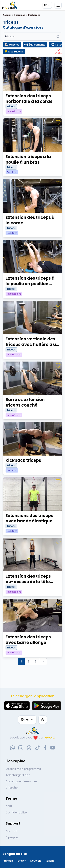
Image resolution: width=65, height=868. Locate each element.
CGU (9, 806)
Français (8, 861)
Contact (12, 831)
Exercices (20, 15)
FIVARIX (50, 738)
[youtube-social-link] (53, 748)
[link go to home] (33, 731)
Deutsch (36, 861)
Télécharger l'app (18, 775)
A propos (12, 837)
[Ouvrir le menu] (58, 5)
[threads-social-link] (29, 748)
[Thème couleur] (43, 720)
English (22, 861)
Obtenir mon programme (23, 769)
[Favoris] (58, 61)
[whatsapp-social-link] (12, 748)
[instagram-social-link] (21, 748)
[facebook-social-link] (45, 748)
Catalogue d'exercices (21, 781)
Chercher (12, 788)
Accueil (7, 15)
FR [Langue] (47, 5)
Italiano (50, 861)
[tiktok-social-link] (38, 748)
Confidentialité (16, 813)
